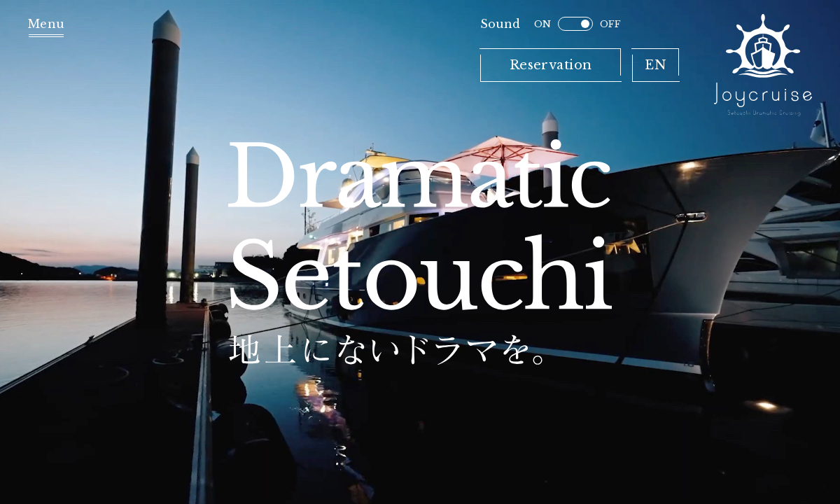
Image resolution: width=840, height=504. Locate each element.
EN (656, 65)
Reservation (551, 65)
